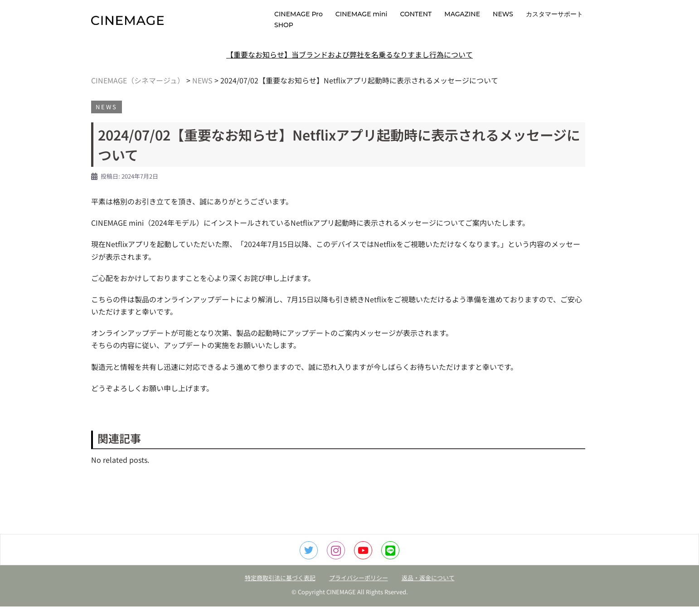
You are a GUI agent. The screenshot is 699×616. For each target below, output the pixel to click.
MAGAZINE (462, 14)
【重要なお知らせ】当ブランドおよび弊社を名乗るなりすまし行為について (349, 64)
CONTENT (416, 14)
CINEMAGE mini (362, 14)
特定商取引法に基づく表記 (280, 587)
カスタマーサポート (554, 14)
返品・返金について (428, 587)
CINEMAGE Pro (299, 14)
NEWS (503, 14)
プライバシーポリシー (359, 587)
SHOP (284, 25)
